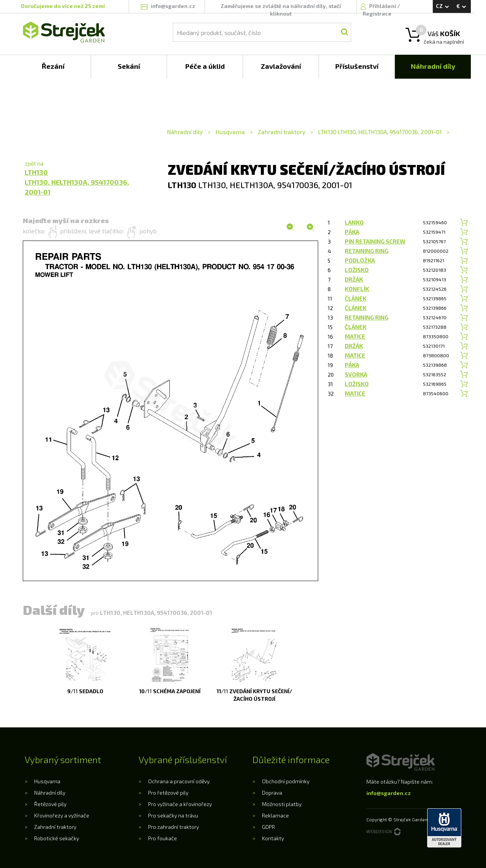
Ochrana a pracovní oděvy (179, 781)
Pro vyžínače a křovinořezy (180, 804)
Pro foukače (163, 838)
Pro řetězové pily (168, 793)
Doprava (272, 793)
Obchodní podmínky (286, 781)
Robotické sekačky (57, 838)
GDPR (268, 827)
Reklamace (275, 815)
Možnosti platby (282, 804)
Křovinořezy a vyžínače (62, 815)
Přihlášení (383, 6)
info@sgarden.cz (389, 793)
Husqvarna (230, 132)
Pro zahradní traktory (174, 827)
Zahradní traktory (282, 132)
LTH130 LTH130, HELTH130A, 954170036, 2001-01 (380, 132)
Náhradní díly (185, 132)
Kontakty (273, 838)
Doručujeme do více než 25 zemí (63, 6)
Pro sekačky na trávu (173, 815)
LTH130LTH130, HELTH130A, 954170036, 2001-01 (77, 182)
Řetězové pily (50, 804)
